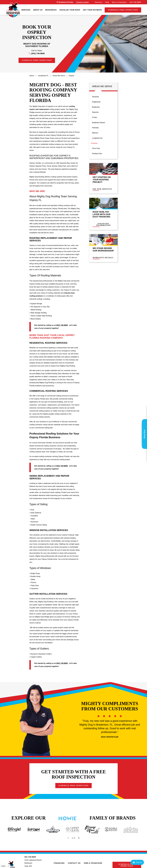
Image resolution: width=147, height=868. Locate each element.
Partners (99, 2)
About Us (38, 10)
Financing (59, 863)
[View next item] (79, 838)
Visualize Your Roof (70, 10)
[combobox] (5, 866)
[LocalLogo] (13, 10)
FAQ (107, 2)
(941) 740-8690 (38, 53)
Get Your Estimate (92, 10)
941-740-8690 (135, 2)
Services (26, 10)
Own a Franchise (119, 2)
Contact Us (74, 863)
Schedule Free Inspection (123, 10)
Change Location (82, 2)
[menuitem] (26, 10)
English (3, 866)
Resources (51, 10)
